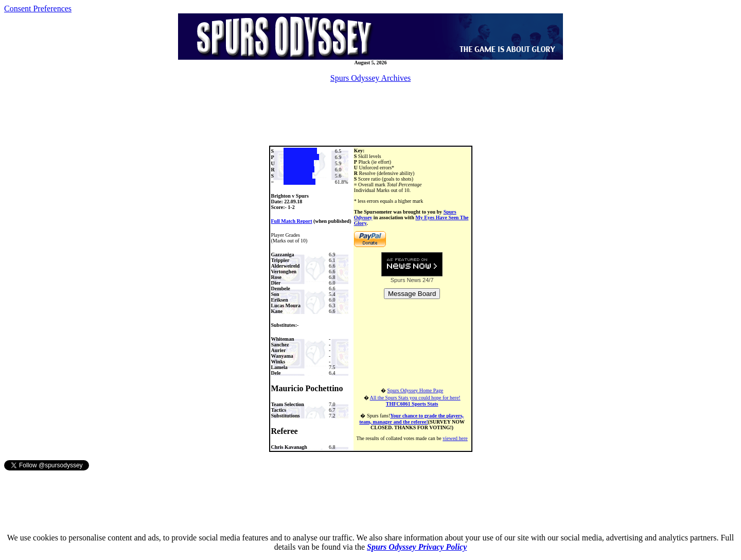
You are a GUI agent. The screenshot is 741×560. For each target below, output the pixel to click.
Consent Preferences (38, 8)
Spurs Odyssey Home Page (416, 390)
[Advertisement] (370, 114)
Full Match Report (292, 221)
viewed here (455, 438)
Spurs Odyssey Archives (370, 78)
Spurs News (406, 280)
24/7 (427, 280)
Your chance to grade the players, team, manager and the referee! (411, 419)
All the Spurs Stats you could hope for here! (415, 401)
